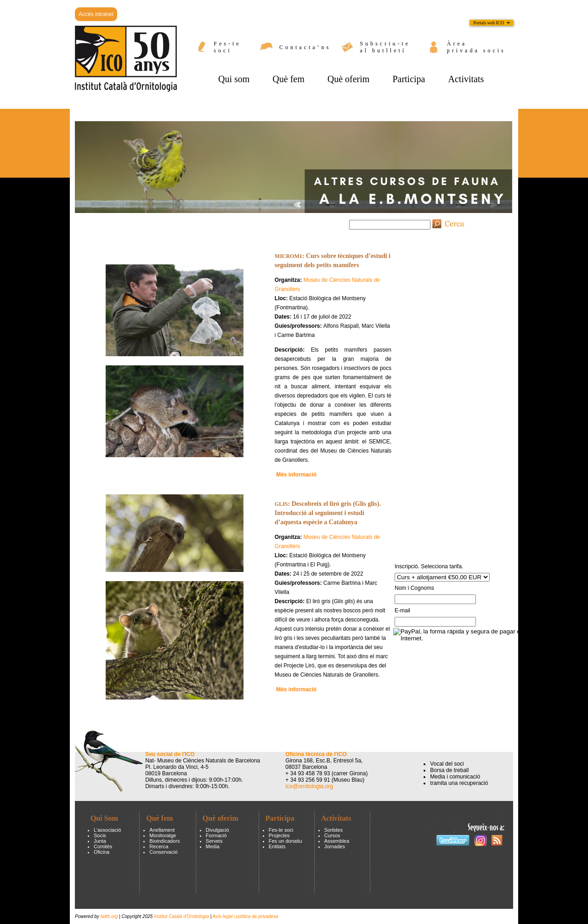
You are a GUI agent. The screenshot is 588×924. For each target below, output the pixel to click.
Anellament (162, 830)
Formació (216, 835)
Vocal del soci (447, 764)
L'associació (107, 830)
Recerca (159, 846)
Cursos (332, 835)
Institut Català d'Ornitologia (181, 916)
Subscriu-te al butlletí (385, 47)
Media (213, 846)
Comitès (103, 846)
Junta (100, 841)
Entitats (277, 846)
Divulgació (218, 830)
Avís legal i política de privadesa (246, 916)
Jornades (335, 846)
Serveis (214, 841)
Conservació (163, 852)
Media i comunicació (455, 777)
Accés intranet (96, 14)
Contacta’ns (305, 47)
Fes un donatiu (286, 841)
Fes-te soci (227, 47)
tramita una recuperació (459, 783)
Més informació (296, 689)
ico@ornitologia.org (309, 786)
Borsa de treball (449, 770)
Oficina (102, 852)
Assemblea (337, 841)
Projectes (279, 835)
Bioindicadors (164, 841)
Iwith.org (110, 916)
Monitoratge (163, 835)
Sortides (334, 830)
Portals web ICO (489, 23)
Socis (100, 835)
